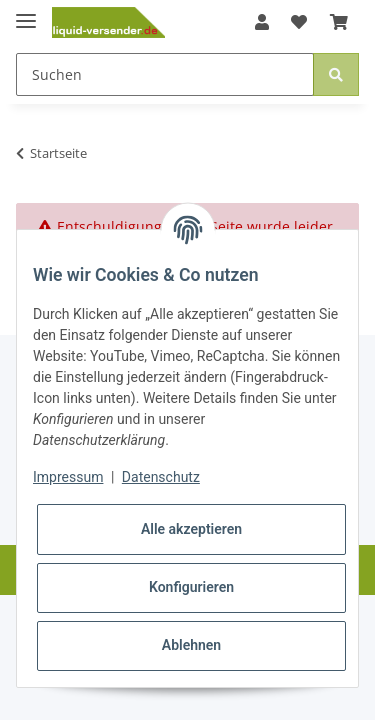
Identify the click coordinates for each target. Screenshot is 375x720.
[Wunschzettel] (299, 22)
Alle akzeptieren (191, 529)
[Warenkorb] (339, 22)
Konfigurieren (191, 587)
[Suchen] (165, 74)
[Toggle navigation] (26, 12)
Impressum (68, 477)
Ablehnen (191, 645)
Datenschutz (161, 477)
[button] (262, 22)
